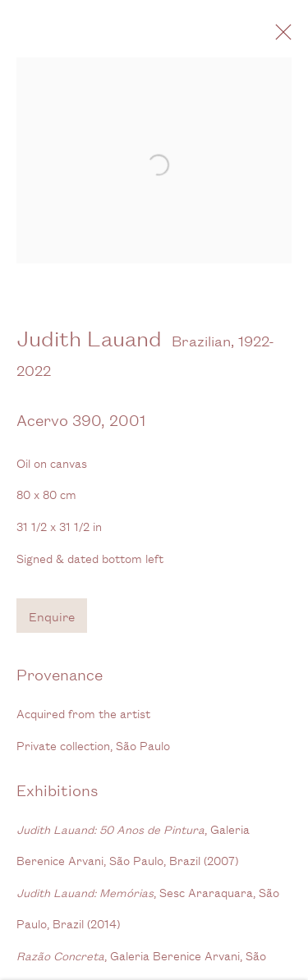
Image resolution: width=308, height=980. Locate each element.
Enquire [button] (52, 623)
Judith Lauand (89, 344)
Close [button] (291, 37)
